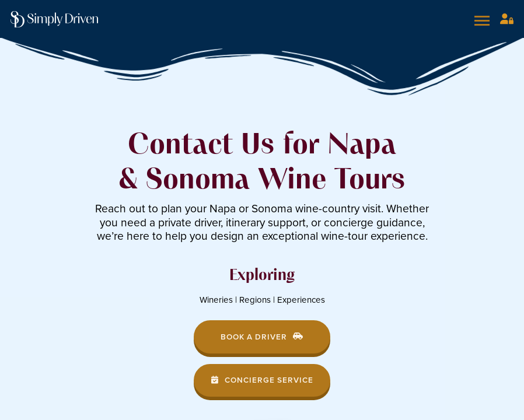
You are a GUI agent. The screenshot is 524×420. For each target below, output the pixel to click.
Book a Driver (262, 337)
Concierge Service (262, 380)
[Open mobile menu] (484, 20)
